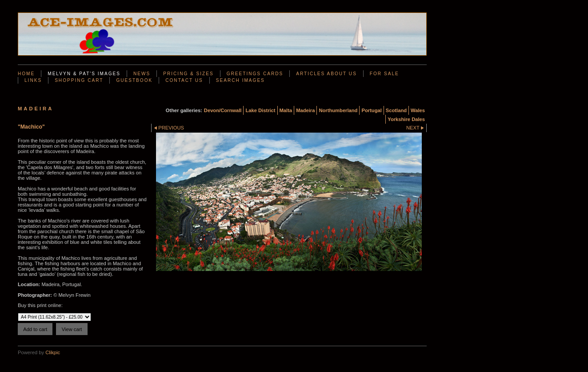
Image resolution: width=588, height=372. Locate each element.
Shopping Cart (79, 80)
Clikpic (53, 352)
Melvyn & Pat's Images (84, 74)
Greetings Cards (255, 74)
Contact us (184, 80)
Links (33, 80)
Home (26, 74)
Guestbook (134, 80)
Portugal (371, 110)
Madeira (305, 110)
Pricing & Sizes (188, 74)
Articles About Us (326, 74)
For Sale (384, 74)
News (142, 74)
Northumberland (338, 110)
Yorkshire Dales (406, 119)
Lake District (260, 110)
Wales (418, 110)
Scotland (396, 110)
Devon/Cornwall (223, 110)
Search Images (240, 80)
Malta (286, 110)
